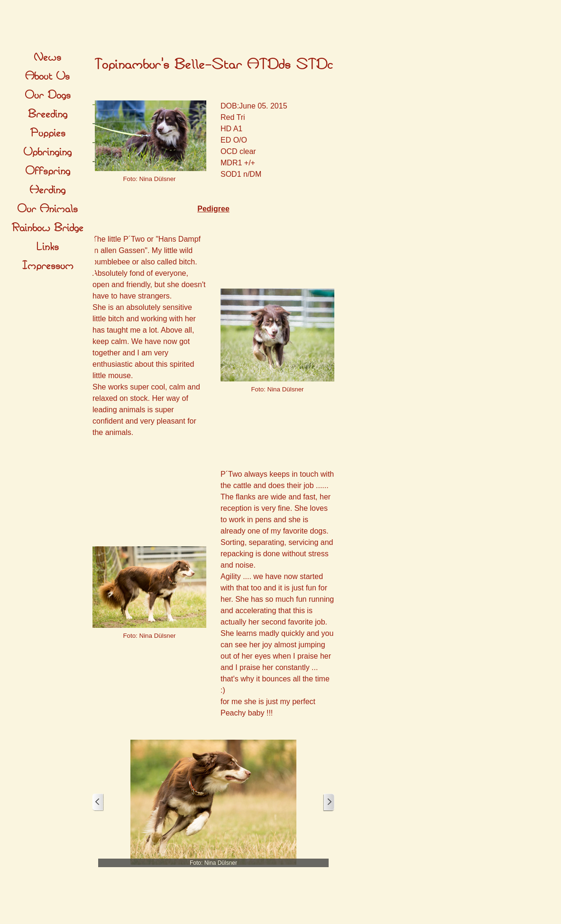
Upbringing (47, 152)
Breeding (48, 114)
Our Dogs (48, 95)
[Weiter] (329, 802)
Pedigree (213, 209)
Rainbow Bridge (47, 228)
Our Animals (47, 209)
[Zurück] (98, 802)
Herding (47, 190)
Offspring (48, 171)
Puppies (48, 133)
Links (47, 247)
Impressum (48, 266)
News (47, 57)
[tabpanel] (213, 65)
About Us (47, 76)
